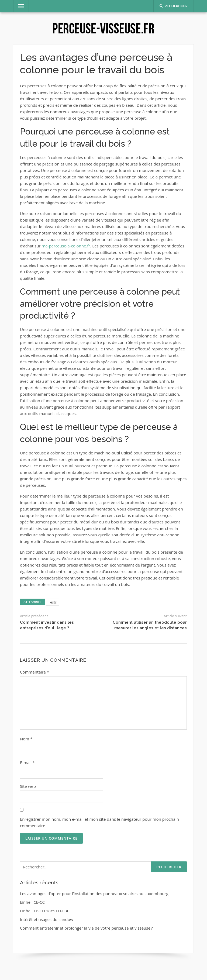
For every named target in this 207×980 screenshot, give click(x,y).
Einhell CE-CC (32, 902)
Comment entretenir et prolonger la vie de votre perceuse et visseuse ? (86, 928)
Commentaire (34, 672)
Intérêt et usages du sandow (47, 919)
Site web (28, 786)
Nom (26, 739)
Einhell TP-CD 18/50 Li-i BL (44, 911)
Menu (19, 6)
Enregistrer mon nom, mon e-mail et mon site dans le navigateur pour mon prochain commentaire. (99, 822)
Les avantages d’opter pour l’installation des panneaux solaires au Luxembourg (94, 893)
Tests (52, 602)
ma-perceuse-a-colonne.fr (66, 246)
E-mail (27, 762)
